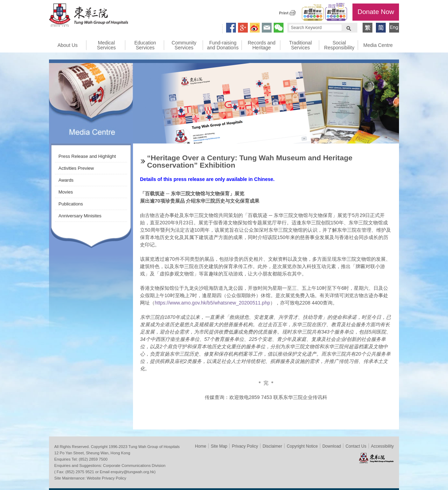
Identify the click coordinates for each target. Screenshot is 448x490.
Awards (66, 180)
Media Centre (378, 45)
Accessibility (382, 446)
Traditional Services (300, 45)
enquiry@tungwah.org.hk (132, 472)
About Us (68, 45)
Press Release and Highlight (87, 156)
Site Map (219, 446)
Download (332, 446)
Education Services (145, 45)
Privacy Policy (245, 446)
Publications (71, 204)
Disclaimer (272, 446)
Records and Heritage (262, 45)
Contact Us (356, 446)
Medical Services (106, 45)
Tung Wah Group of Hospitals (89, 16)
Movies (66, 192)
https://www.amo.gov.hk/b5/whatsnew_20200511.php (212, 303)
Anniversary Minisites (80, 216)
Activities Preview (76, 168)
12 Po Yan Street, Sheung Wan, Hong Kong (92, 453)
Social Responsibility (339, 45)
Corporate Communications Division (134, 465)
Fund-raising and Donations (223, 45)
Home (201, 446)
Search (349, 28)
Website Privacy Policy (107, 478)
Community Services (184, 45)
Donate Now (376, 12)
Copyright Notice (302, 446)
